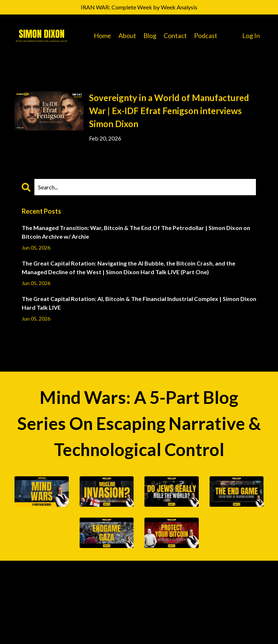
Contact (175, 35)
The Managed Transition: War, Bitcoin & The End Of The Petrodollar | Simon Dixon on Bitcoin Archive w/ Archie (136, 232)
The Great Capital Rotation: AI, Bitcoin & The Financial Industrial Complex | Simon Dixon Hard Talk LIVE (139, 303)
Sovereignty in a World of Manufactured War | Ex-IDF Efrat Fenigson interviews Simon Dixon (169, 111)
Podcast (206, 35)
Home (102, 35)
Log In (251, 35)
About (127, 35)
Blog (150, 35)
